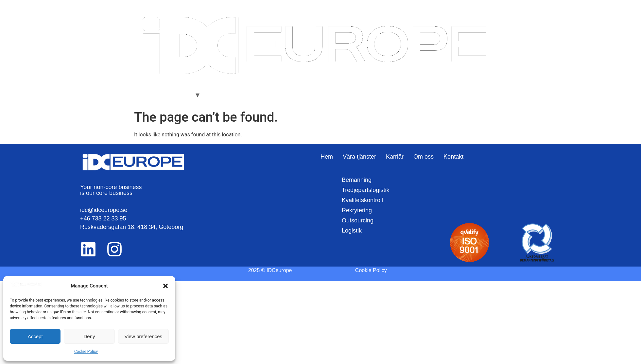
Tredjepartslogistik (365, 190)
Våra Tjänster (175, 95)
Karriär (217, 95)
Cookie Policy (86, 352)
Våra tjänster (359, 157)
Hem (145, 95)
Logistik (352, 231)
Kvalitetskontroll (362, 200)
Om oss (244, 95)
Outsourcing (358, 220)
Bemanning (357, 180)
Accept (35, 336)
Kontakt (272, 95)
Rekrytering (357, 210)
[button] (165, 286)
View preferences (144, 336)
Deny (89, 336)
